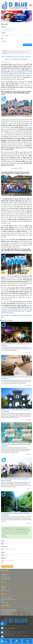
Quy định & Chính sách (6, 579)
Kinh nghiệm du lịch (5, 591)
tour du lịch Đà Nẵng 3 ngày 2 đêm (16, 152)
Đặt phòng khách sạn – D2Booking (8, 599)
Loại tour (3, 33)
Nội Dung (3, 558)
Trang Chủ (5, 51)
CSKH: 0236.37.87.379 (6, 613)
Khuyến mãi (4, 588)
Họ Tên (3, 541)
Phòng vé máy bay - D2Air (7, 598)
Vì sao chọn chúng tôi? (6, 578)
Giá (2, 39)
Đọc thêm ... (29, 352)
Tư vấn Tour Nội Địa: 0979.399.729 (8, 610)
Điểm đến (3, 27)
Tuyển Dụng (4, 576)
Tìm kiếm (27, 45)
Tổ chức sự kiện (4, 603)
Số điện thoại (4, 547)
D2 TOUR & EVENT (17, 168)
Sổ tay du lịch (4, 586)
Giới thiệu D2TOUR (5, 574)
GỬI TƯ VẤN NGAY (7, 566)
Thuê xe (3, 601)
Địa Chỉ (3, 552)
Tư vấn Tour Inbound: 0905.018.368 (9, 611)
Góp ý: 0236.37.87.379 (6, 614)
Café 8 (2, 589)
